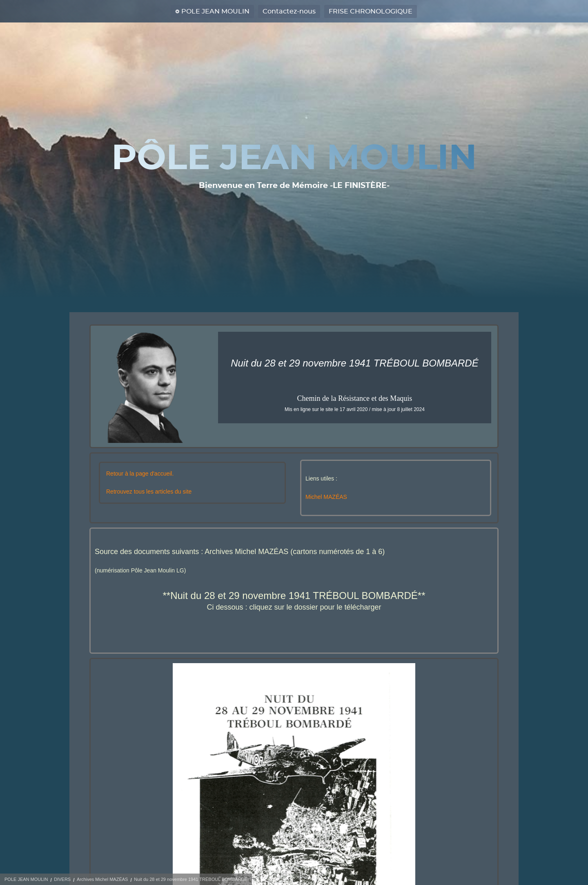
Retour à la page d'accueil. (140, 474)
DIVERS (62, 879)
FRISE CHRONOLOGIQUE (371, 11)
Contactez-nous (289, 11)
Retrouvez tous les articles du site (149, 492)
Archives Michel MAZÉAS (102, 879)
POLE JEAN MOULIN (215, 11)
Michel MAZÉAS (326, 497)
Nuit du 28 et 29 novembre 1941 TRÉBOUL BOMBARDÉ (191, 879)
